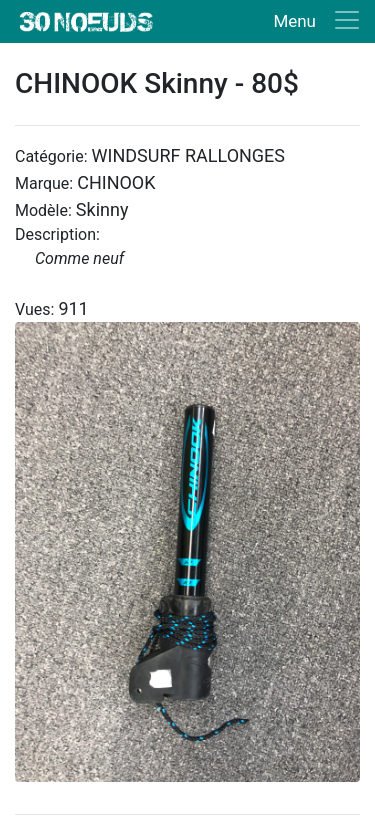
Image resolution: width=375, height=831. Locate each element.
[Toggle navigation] (312, 21)
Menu (294, 21)
